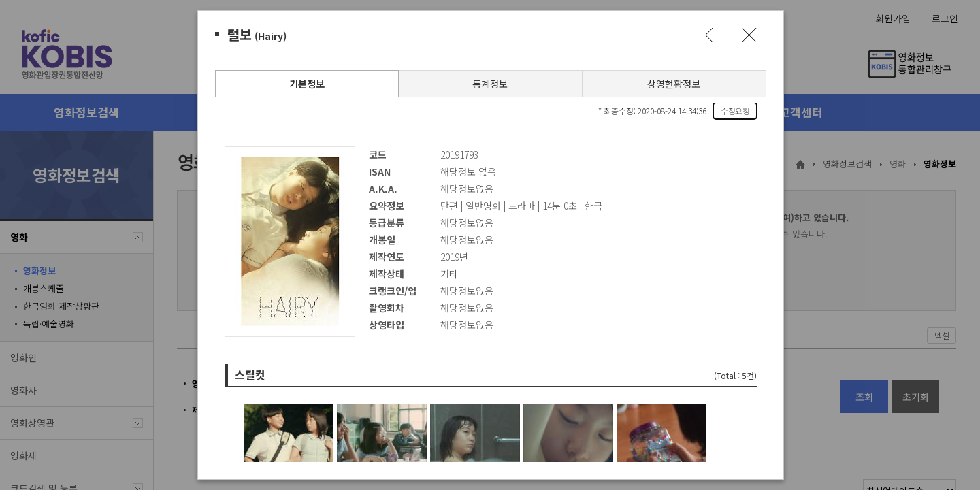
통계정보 (489, 84)
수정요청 (734, 111)
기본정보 (306, 84)
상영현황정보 (673, 84)
